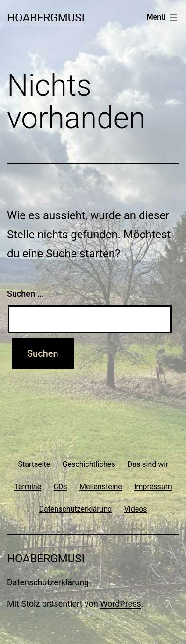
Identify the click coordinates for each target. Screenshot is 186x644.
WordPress (120, 604)
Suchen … (25, 294)
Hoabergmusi (46, 18)
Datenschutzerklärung (48, 582)
